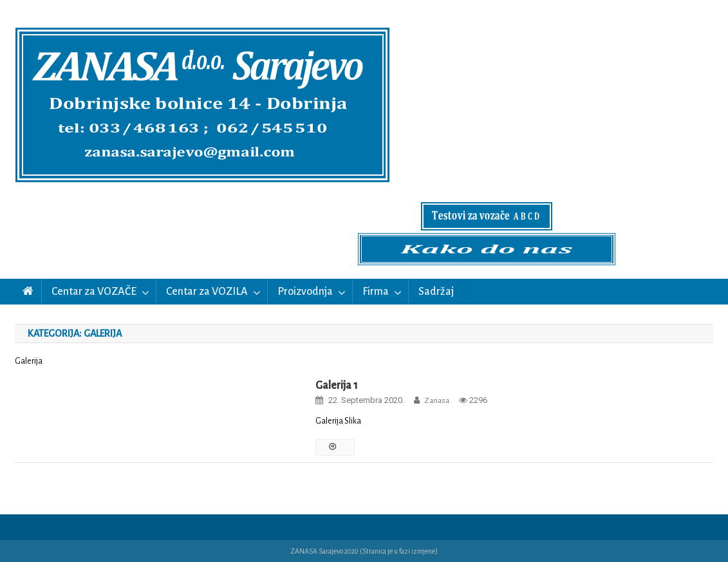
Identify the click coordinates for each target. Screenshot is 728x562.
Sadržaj (436, 292)
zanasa (437, 401)
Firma (376, 292)
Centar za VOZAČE (94, 292)
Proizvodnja (305, 292)
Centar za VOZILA (207, 292)
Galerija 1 (337, 386)
